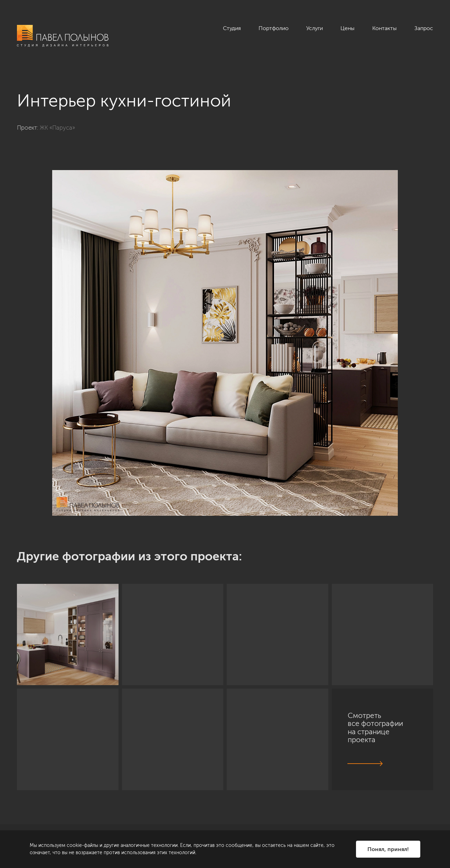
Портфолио (274, 28)
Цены (348, 28)
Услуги (315, 28)
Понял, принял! (388, 849)
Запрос (424, 28)
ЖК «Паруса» (57, 128)
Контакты (385, 28)
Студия (232, 28)
